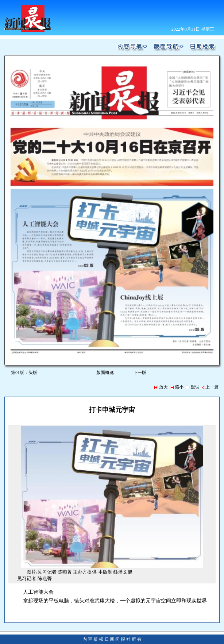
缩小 (177, 387)
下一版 (141, 373)
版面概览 (105, 373)
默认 (192, 387)
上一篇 (210, 387)
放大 (161, 387)
